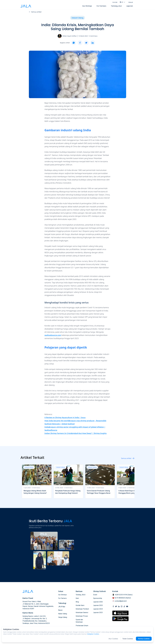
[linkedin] (93, 43)
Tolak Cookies (128, 639)
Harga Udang (63, 617)
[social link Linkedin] (119, 606)
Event (95, 595)
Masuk (131, 2)
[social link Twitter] (116, 606)
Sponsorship (98, 598)
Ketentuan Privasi (82, 616)
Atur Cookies (113, 639)
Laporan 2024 (98, 609)
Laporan (130, 6)
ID (123, 2)
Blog (77, 602)
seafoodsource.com (53, 335)
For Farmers (101, 6)
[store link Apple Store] (120, 613)
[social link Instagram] (122, 606)
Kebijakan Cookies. (93, 634)
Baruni (60, 610)
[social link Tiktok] (124, 606)
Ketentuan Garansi (82, 612)
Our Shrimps (87, 6)
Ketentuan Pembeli (82, 609)
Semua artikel (35, 12)
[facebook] (80, 43)
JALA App (62, 607)
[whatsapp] (74, 43)
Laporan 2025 (98, 605)
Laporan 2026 (98, 602)
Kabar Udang (63, 614)
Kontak (115, 2)
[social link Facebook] (113, 606)
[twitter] (86, 43)
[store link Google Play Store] (120, 619)
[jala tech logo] (26, 6)
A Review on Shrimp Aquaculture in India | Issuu (65, 417)
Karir (77, 598)
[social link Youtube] (127, 606)
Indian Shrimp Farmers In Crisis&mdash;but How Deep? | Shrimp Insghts (76, 433)
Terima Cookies (144, 639)
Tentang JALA (116, 6)
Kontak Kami (80, 605)
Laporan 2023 (98, 612)
